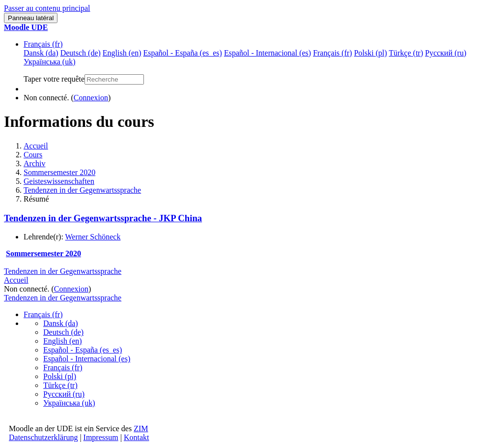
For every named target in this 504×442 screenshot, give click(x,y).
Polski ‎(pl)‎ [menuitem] (371, 53)
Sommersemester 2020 (59, 172)
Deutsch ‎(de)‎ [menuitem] (81, 53)
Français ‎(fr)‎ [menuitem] (333, 53)
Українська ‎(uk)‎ (69, 403)
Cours (33, 155)
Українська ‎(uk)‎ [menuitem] (50, 62)
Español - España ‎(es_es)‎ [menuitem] (182, 53)
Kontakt (137, 437)
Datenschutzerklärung (43, 437)
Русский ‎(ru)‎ (64, 394)
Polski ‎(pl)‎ (60, 376)
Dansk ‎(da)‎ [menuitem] (41, 53)
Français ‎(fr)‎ (43, 44)
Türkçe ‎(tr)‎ (60, 385)
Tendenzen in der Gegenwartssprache (82, 190)
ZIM (141, 428)
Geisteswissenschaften (59, 181)
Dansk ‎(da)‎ (61, 323)
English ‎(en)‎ (63, 341)
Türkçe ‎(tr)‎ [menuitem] (406, 53)
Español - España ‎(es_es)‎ (83, 350)
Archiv (34, 163)
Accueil (36, 146)
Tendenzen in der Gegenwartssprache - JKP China (103, 218)
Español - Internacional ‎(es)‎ (87, 359)
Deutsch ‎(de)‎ (63, 332)
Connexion (91, 98)
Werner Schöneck (93, 237)
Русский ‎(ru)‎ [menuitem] (446, 53)
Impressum (101, 437)
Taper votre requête (54, 79)
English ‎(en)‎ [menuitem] (122, 53)
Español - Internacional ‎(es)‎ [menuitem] (267, 53)
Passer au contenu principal (47, 8)
